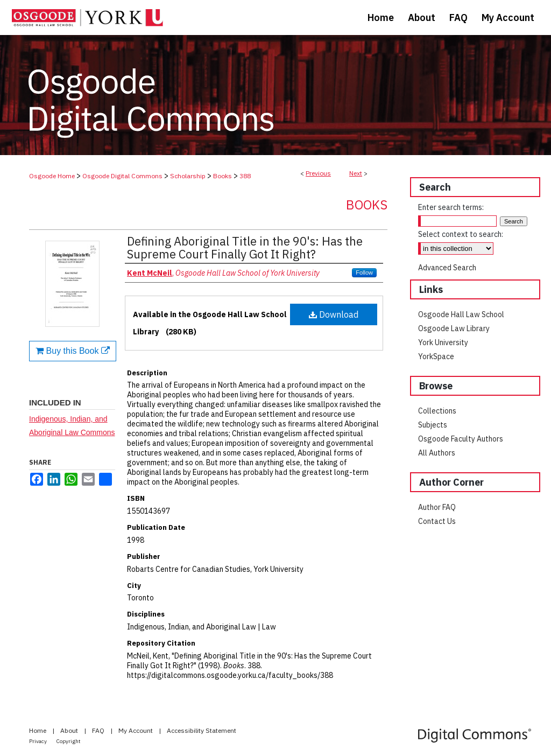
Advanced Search (447, 268)
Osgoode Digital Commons (122, 176)
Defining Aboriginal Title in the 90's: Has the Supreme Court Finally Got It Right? (245, 247)
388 (245, 176)
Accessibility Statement (202, 730)
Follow (364, 272)
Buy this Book (73, 351)
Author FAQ (437, 507)
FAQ (99, 730)
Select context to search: (461, 234)
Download (334, 314)
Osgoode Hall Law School (461, 314)
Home (38, 730)
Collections (437, 411)
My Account (136, 730)
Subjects (433, 425)
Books (222, 176)
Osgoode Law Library (454, 328)
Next (356, 173)
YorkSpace (436, 356)
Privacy (38, 741)
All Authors (437, 453)
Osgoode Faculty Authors (461, 439)
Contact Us (437, 521)
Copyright (69, 741)
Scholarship (188, 176)
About (70, 730)
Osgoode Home (52, 176)
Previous (318, 173)
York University (443, 342)
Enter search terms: (451, 207)
